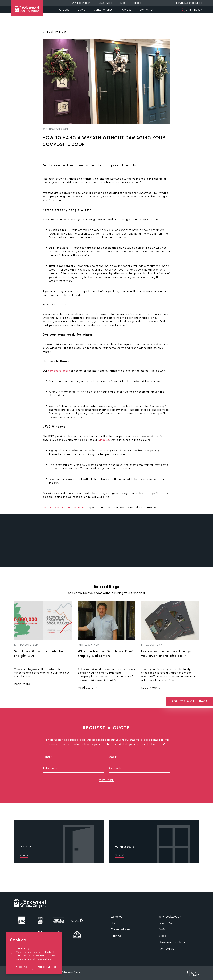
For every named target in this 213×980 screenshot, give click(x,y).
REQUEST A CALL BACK (189, 701)
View (22, 855)
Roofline (126, 10)
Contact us (167, 949)
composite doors (59, 371)
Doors (82, 10)
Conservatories (103, 10)
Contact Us (147, 10)
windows (104, 440)
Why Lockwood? (170, 917)
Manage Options (47, 967)
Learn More (167, 923)
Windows (64, 10)
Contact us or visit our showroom (64, 507)
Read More (22, 684)
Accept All (21, 967)
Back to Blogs (57, 32)
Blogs (163, 936)
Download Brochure (172, 942)
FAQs (162, 929)
